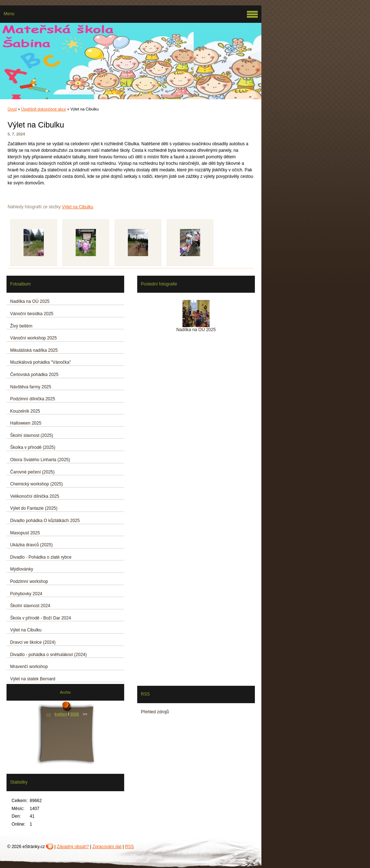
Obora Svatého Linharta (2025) (40, 460)
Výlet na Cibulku (78, 207)
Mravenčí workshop (29, 667)
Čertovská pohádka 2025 (34, 375)
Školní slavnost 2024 (30, 606)
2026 (75, 714)
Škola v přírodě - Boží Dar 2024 (41, 618)
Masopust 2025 (25, 533)
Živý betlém (21, 326)
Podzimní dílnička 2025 (33, 399)
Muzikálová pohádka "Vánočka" (41, 362)
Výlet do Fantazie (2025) (34, 508)
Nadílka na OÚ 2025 (30, 301)
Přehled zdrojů (155, 712)
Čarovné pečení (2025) (32, 472)
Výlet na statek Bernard (33, 679)
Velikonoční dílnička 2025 (35, 496)
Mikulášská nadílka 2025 (34, 350)
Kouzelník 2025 (25, 411)
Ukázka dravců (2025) (31, 545)
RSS (129, 847)
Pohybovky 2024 (26, 594)
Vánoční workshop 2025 (33, 338)
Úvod (12, 109)
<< (49, 714)
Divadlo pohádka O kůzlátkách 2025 (45, 521)
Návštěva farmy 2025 (31, 387)
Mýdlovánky (22, 569)
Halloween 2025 (26, 423)
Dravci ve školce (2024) (33, 642)
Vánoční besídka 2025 (32, 314)
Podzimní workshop (29, 581)
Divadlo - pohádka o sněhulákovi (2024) (48, 655)
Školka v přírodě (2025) (33, 447)
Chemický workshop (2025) (36, 484)
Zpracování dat (107, 847)
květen (61, 714)
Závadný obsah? (73, 847)
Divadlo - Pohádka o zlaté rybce (41, 557)
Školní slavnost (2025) (32, 435)
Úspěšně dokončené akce (43, 109)
